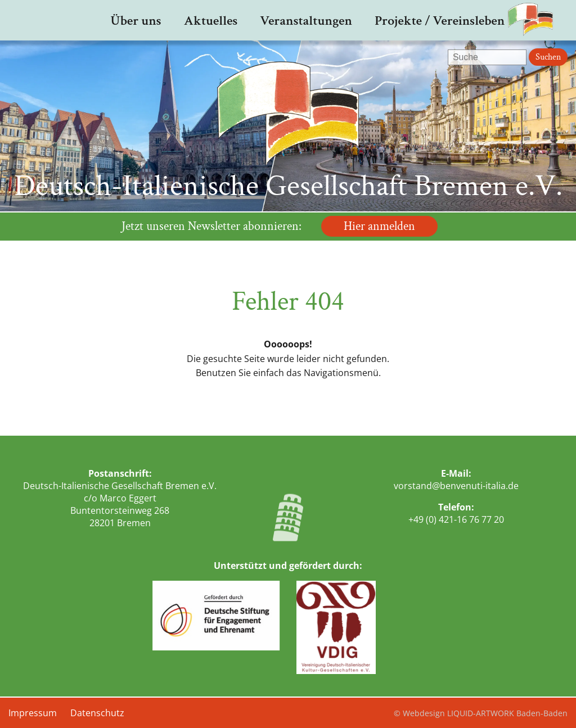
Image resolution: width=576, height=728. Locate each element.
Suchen (548, 57)
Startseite (71, 20)
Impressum (33, 713)
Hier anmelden (379, 226)
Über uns (136, 21)
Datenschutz (97, 713)
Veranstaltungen (306, 21)
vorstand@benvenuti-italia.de (456, 486)
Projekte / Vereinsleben (440, 21)
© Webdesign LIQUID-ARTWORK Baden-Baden (481, 713)
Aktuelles (211, 21)
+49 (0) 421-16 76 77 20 (456, 519)
